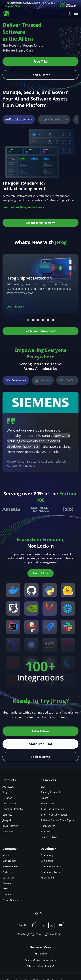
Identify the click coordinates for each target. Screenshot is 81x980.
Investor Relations (13, 866)
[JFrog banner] (40, 4)
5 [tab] (48, 320)
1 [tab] (28, 320)
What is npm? (41, 954)
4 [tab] (43, 320)
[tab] (19, 119)
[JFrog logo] (8, 13)
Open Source (48, 826)
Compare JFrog (49, 837)
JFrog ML (7, 820)
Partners (7, 872)
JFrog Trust (47, 831)
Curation (7, 798)
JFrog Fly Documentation (54, 815)
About (6, 855)
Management (10, 861)
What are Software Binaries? (41, 966)
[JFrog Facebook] (33, 925)
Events (44, 798)
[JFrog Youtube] (61, 925)
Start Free (8, 831)
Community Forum (51, 872)
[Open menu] (76, 13)
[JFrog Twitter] (51, 925)
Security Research (51, 792)
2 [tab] (33, 320)
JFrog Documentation (52, 809)
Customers (9, 878)
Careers (7, 883)
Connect (7, 815)
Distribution (9, 803)
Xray (5, 792)
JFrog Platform (10, 826)
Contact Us (9, 894)
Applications (48, 878)
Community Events (51, 866)
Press (6, 889)
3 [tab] (38, 320)
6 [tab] (53, 320)
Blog (43, 787)
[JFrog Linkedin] (42, 925)
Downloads (47, 861)
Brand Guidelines (12, 900)
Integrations (47, 803)
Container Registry (13, 809)
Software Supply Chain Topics (57, 820)
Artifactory (8, 787)
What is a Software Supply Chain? (41, 960)
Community (47, 855)
